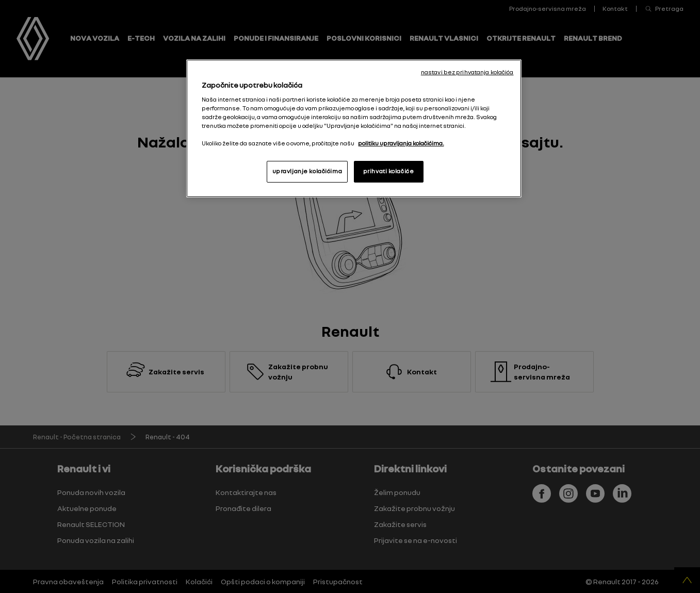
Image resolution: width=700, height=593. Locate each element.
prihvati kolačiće (389, 171)
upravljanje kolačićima (307, 171)
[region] (354, 128)
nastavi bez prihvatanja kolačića (467, 72)
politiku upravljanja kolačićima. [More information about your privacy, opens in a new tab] (401, 143)
